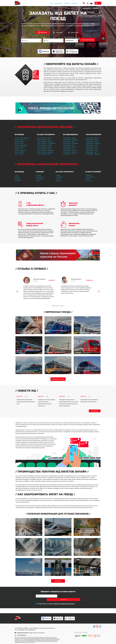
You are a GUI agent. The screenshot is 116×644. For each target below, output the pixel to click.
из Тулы (38, 181)
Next (99, 291)
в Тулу (16, 175)
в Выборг (58, 175)
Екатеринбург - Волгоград (93, 154)
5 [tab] (61, 306)
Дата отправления (71, 37)
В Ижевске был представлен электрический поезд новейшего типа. (26, 402)
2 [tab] (55, 306)
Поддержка (59, 3)
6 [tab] (63, 306)
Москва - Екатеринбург (21, 145)
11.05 (73, 44)
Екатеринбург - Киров (92, 150)
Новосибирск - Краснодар (70, 140)
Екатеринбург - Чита (92, 149)
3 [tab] (57, 306)
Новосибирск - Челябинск (70, 150)
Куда (44, 37)
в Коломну (18, 179)
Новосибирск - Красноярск (71, 143)
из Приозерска (90, 177)
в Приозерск (59, 177)
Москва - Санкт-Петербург (22, 138)
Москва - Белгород (20, 147)
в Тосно (58, 179)
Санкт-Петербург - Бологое (45, 142)
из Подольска (40, 177)
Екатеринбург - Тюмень (92, 142)
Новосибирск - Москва (69, 138)
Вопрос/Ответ (50, 3)
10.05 (70, 44)
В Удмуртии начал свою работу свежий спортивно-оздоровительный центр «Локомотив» (46, 403)
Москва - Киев (19, 149)
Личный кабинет (95, 3)
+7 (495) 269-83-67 (21, 635)
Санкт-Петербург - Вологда (45, 147)
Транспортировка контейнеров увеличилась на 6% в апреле (89, 401)
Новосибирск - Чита (69, 149)
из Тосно (88, 179)
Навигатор (66, 3)
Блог (43, 3)
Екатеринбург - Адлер (92, 140)
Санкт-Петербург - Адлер (44, 154)
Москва (23, 44)
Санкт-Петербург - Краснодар (45, 150)
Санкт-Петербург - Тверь (44, 140)
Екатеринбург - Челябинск (93, 143)
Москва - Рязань (19, 154)
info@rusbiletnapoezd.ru (23, 633)
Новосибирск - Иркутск (70, 147)
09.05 (66, 44)
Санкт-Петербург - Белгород (45, 152)
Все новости (95, 411)
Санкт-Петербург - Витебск (45, 145)
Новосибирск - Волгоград (70, 152)
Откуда (23, 37)
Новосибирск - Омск (69, 145)
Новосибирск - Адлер (69, 142)
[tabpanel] (39, 288)
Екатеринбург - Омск (92, 145)
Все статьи (58, 581)
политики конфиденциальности (64, 600)
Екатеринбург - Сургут (92, 147)
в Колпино (59, 181)
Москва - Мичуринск (20, 150)
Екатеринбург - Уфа (91, 152)
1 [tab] (53, 306)
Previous (17, 291)
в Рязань (17, 177)
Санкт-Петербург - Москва (44, 138)
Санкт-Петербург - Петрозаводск (46, 143)
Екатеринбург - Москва (92, 138)
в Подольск (18, 181)
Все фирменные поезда (58, 379)
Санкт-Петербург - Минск (44, 149)
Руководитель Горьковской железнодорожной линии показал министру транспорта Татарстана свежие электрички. (69, 403)
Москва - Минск (19, 143)
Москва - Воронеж (20, 140)
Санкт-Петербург (30, 44)
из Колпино (89, 181)
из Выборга (89, 175)
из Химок (38, 175)
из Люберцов (40, 179)
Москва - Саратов (19, 152)
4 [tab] (59, 306)
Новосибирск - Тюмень (69, 154)
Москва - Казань (19, 142)
